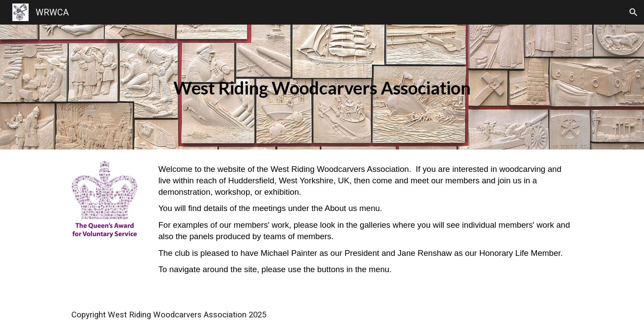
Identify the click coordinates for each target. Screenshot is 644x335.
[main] (322, 87)
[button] (633, 12)
